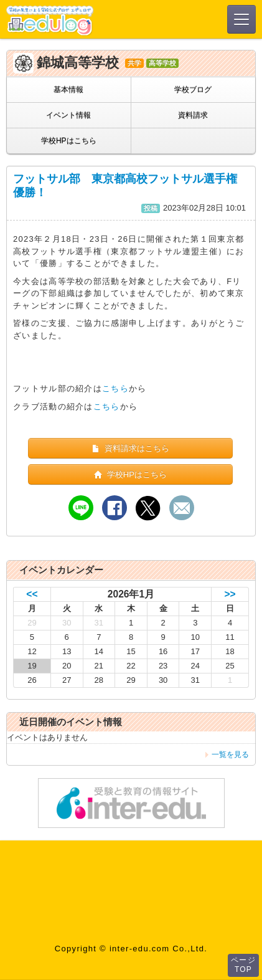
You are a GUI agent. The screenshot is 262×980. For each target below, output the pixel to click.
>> (230, 594)
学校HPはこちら (69, 141)
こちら (115, 388)
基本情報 (68, 90)
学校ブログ (193, 90)
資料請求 (193, 115)
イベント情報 (68, 115)
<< (32, 594)
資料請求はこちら (130, 448)
